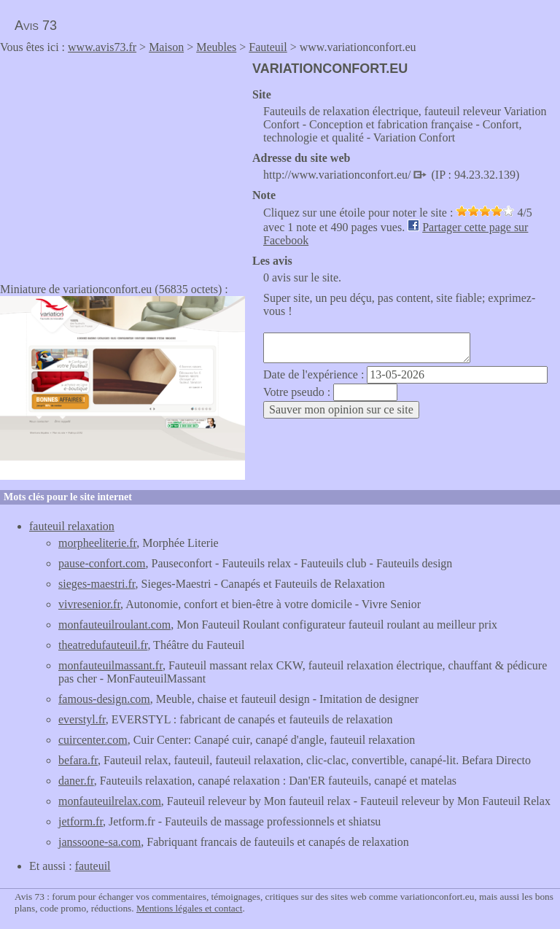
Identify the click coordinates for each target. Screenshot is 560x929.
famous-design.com (104, 699)
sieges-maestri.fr (97, 584)
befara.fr (78, 760)
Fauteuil (268, 47)
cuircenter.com (93, 740)
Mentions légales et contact (189, 908)
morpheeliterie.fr (97, 543)
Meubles (216, 47)
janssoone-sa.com (100, 842)
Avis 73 (36, 26)
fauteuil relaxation (72, 526)
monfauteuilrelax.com (110, 801)
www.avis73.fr (102, 47)
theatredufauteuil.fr (103, 645)
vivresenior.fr (89, 604)
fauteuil (93, 866)
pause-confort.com (102, 563)
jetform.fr (81, 821)
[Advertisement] (122, 163)
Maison (166, 47)
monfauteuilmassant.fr (110, 665)
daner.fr (76, 781)
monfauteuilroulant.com (114, 625)
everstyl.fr (82, 719)
